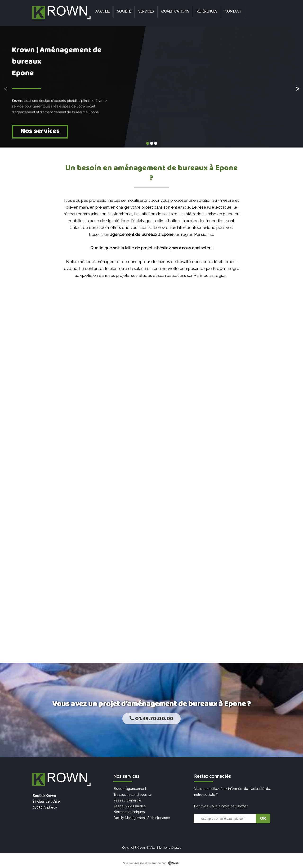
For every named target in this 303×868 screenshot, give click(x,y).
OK (263, 819)
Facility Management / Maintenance (142, 818)
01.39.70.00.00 (151, 719)
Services (146, 11)
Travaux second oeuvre (132, 794)
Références (207, 11)
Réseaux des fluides (130, 806)
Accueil (102, 11)
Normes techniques (129, 812)
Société (124, 11)
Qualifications (175, 11)
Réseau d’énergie (127, 800)
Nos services (40, 131)
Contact (233, 11)
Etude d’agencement (130, 789)
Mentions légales (169, 848)
